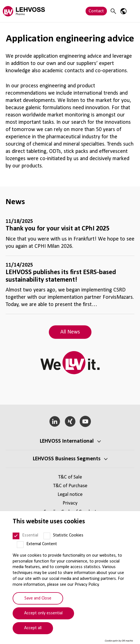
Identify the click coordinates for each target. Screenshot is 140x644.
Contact (96, 11)
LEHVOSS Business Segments (67, 459)
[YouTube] (85, 421)
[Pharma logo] (24, 11)
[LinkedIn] (55, 421)
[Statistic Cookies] (47, 536)
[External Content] (20, 545)
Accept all (33, 628)
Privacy (70, 503)
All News (70, 332)
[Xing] (70, 421)
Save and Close (38, 598)
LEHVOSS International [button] (67, 441)
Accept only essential (43, 613)
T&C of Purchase (70, 486)
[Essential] (16, 536)
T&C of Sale (70, 477)
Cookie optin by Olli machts (119, 641)
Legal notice (70, 495)
